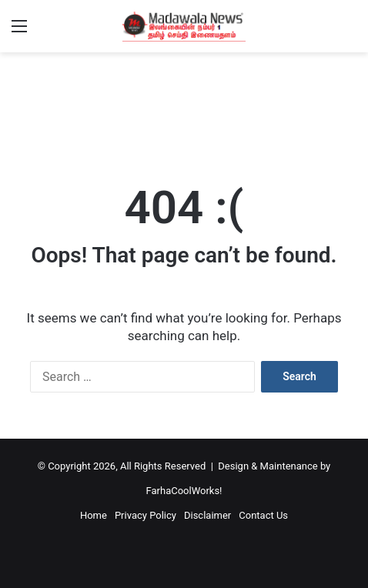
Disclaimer (207, 515)
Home (94, 515)
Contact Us (263, 515)
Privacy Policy (146, 515)
